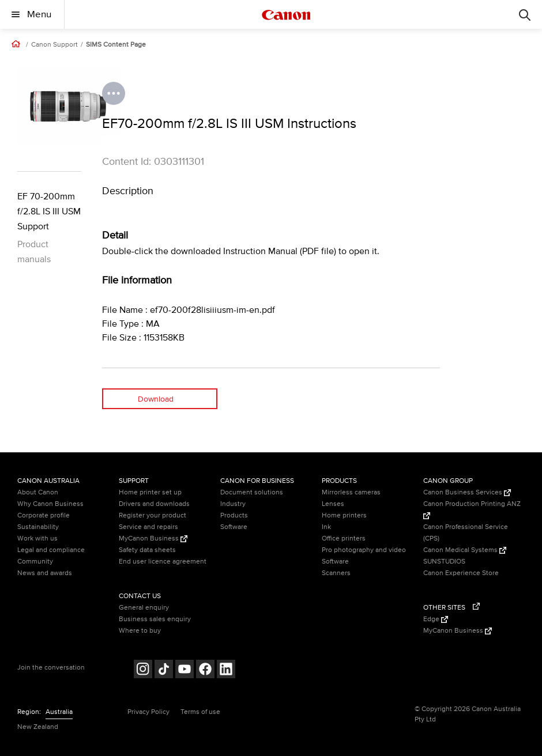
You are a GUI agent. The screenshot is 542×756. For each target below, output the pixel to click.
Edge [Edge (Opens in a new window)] (436, 619)
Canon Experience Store (461, 573)
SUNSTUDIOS (444, 562)
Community (35, 562)
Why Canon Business (50, 504)
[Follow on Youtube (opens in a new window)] (185, 670)
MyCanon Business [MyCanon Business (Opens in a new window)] (153, 538)
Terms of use (200, 712)
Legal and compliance (51, 550)
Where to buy (140, 631)
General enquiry (144, 608)
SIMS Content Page (116, 45)
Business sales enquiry (155, 619)
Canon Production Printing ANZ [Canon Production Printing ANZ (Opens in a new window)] (472, 509)
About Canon (38, 492)
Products (234, 515)
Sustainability (38, 527)
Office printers (344, 538)
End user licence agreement (163, 562)
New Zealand (38, 727)
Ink (326, 527)
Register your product (153, 515)
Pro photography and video (364, 550)
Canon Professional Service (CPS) (466, 533)
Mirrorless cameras (351, 492)
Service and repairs (148, 527)
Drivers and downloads (154, 504)
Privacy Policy (148, 712)
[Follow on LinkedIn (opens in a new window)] (226, 670)
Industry (233, 504)
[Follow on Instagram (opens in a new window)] (143, 670)
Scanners (336, 573)
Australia (59, 712)
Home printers (344, 515)
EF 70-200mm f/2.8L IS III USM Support (49, 211)
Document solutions (252, 492)
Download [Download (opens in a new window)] (156, 399)
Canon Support (54, 45)
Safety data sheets (147, 550)
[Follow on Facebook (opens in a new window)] (205, 670)
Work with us (37, 538)
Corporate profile (44, 515)
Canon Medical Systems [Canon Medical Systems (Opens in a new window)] (465, 550)
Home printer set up (150, 492)
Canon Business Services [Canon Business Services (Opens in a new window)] (467, 492)
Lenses (333, 504)
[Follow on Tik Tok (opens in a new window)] (164, 670)
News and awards (45, 573)
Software (234, 527)
